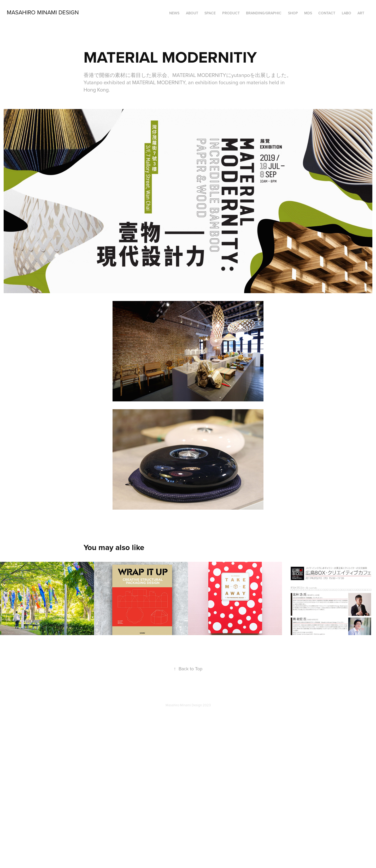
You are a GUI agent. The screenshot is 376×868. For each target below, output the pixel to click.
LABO (346, 13)
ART (361, 13)
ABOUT (192, 13)
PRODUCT (231, 13)
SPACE (210, 13)
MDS (308, 13)
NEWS (174, 13)
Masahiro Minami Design (43, 12)
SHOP (293, 13)
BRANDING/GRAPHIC (264, 13)
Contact (327, 13)
